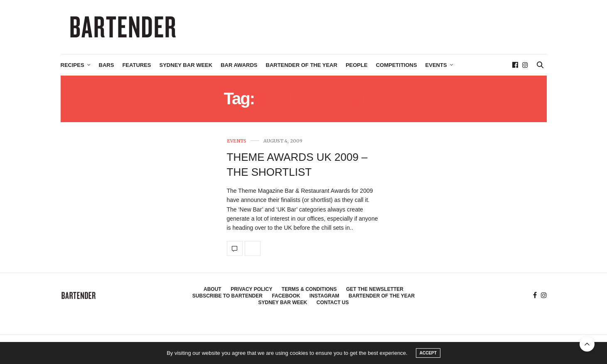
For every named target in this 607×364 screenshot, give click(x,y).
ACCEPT (428, 353)
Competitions (397, 65)
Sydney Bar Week (186, 65)
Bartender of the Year (302, 65)
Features (136, 65)
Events (436, 65)
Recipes (72, 65)
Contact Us (333, 303)
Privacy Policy (251, 289)
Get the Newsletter (375, 289)
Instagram (324, 296)
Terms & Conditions (309, 289)
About (213, 289)
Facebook (286, 296)
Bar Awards (239, 65)
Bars (107, 65)
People (357, 65)
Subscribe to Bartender (227, 296)
